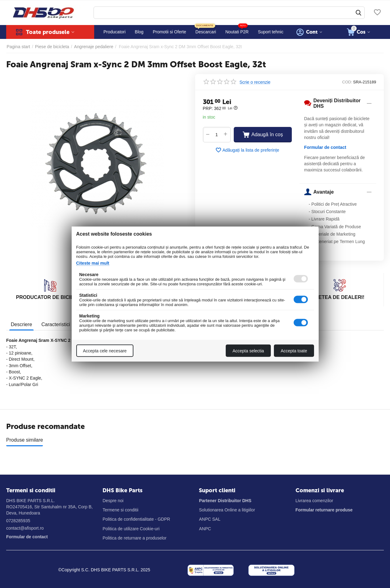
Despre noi (113, 501)
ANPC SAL (210, 519)
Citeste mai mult (93, 263)
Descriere (21, 324)
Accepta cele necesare (105, 351)
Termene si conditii (120, 510)
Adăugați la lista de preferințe (247, 150)
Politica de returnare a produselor (134, 538)
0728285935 (18, 521)
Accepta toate (294, 351)
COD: (347, 82)
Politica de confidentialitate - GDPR (136, 519)
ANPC (205, 529)
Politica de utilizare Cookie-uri (131, 529)
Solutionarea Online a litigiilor (227, 510)
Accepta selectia (248, 351)
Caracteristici (55, 324)
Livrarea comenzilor (314, 501)
